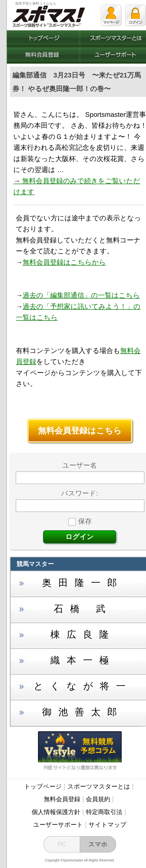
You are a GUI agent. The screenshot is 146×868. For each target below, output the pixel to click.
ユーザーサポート (58, 825)
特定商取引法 (104, 812)
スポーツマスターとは (99, 786)
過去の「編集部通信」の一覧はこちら (81, 295)
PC (62, 844)
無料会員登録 (62, 799)
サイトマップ (108, 825)
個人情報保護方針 (56, 812)
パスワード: (80, 493)
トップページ (43, 786)
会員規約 (98, 799)
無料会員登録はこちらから (64, 262)
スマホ (98, 844)
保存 (80, 521)
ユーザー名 (80, 465)
